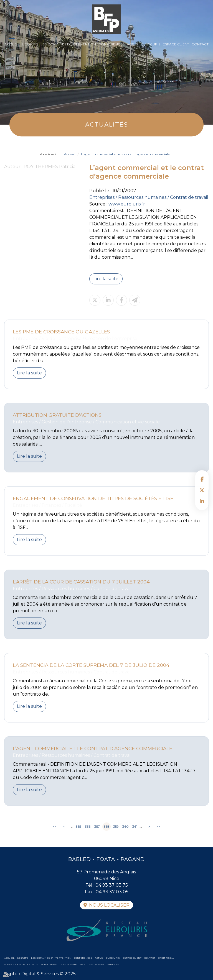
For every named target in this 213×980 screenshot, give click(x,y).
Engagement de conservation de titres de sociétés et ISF (93, 498)
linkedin (202, 501)
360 (125, 826)
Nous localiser (109, 905)
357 (97, 826)
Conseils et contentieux (21, 964)
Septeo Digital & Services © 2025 (40, 974)
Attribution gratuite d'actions (57, 415)
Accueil (12, 44)
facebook (202, 479)
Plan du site (68, 964)
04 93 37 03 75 (112, 885)
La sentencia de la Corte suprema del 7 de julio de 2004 (91, 665)
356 (88, 826)
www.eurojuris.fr (127, 204)
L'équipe (30, 44)
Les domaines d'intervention (68, 44)
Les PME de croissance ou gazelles (61, 332)
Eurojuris (150, 44)
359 (116, 826)
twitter (202, 490)
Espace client (176, 44)
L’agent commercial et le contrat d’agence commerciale (125, 154)
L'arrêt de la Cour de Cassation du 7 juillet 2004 (81, 582)
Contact (200, 44)
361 (135, 826)
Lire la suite (106, 279)
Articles (113, 964)
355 (78, 826)
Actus (132, 44)
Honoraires (49, 964)
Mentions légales (92, 964)
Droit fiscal (166, 958)
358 (107, 826)
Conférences (111, 44)
